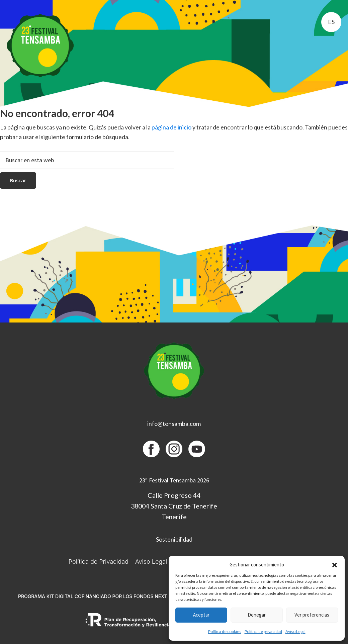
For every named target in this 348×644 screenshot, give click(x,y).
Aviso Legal (295, 631)
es (331, 22)
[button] (335, 565)
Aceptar (201, 615)
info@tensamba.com (174, 424)
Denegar (257, 615)
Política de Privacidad (99, 562)
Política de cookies (225, 631)
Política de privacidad (263, 631)
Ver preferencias (312, 615)
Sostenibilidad (174, 539)
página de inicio (171, 127)
